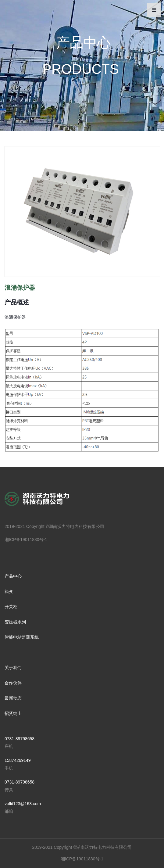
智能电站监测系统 (22, 637)
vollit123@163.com (23, 804)
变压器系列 (15, 622)
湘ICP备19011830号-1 (26, 540)
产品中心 (13, 576)
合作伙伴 (13, 683)
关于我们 (13, 668)
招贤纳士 (13, 713)
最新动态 (13, 698)
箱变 (9, 591)
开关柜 (11, 607)
